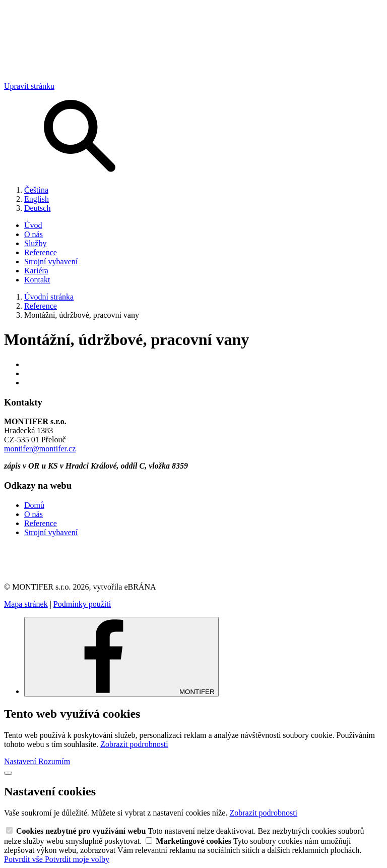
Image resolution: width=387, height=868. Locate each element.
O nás (34, 234)
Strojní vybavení (51, 262)
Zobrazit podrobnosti (134, 744)
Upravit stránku (29, 86)
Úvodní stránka (49, 297)
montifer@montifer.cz (40, 449)
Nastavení (21, 761)
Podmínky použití (82, 604)
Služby (35, 243)
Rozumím (54, 761)
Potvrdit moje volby (77, 859)
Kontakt (37, 280)
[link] (193, 560)
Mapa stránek (26, 604)
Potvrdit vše (24, 859)
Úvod (33, 225)
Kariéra (36, 271)
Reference (41, 252)
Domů (34, 505)
